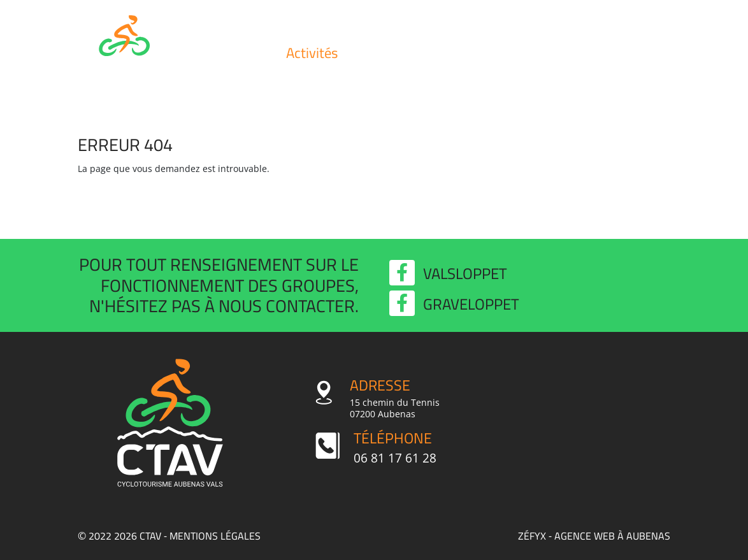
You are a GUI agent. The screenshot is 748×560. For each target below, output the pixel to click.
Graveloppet (454, 304)
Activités (312, 53)
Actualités (471, 53)
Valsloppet (551, 53)
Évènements (392, 53)
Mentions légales (215, 536)
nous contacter (287, 306)
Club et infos (233, 53)
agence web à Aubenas (612, 536)
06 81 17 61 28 (395, 458)
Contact (630, 53)
